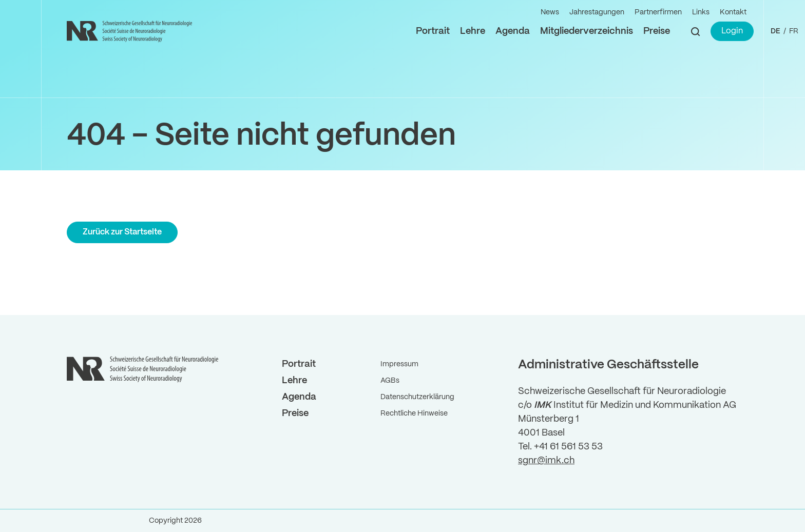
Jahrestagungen (597, 12)
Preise (657, 31)
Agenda (513, 31)
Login (732, 31)
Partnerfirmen (658, 12)
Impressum (399, 364)
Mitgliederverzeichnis (587, 31)
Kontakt (733, 12)
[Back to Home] (131, 31)
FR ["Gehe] (794, 31)
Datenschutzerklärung (417, 397)
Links (701, 12)
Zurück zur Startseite (122, 232)
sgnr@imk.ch (546, 461)
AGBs (390, 381)
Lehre (473, 31)
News (550, 12)
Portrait (433, 31)
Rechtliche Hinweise (414, 413)
